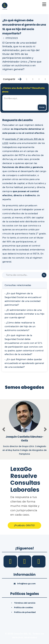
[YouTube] (39, 561)
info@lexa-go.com (26, 584)
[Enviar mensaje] (42, 107)
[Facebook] (11, 561)
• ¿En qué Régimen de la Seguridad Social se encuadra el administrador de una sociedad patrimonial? (23, 299)
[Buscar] (24, 275)
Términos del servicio (25, 603)
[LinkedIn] (25, 561)
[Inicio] (5, 6)
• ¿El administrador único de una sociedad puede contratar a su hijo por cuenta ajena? (24, 314)
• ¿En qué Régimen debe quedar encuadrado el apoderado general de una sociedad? (24, 363)
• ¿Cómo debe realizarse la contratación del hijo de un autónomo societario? (20, 326)
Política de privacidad (25, 612)
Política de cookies (24, 608)
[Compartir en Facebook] (27, 79)
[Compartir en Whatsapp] (45, 79)
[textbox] (24, 103)
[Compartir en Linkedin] (39, 79)
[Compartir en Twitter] (33, 79)
